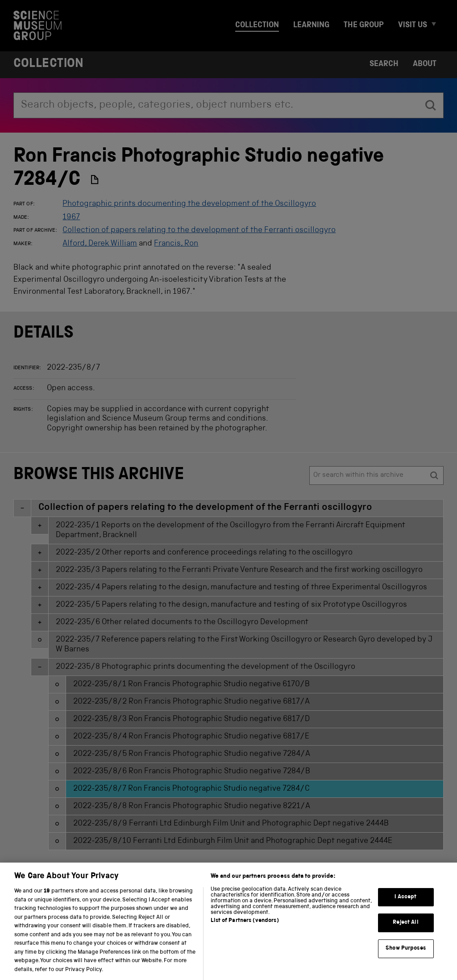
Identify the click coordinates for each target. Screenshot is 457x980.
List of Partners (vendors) (245, 927)
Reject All (405, 929)
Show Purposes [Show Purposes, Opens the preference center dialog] (406, 955)
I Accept (405, 903)
